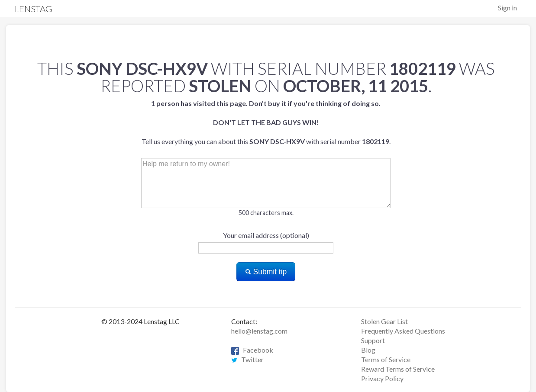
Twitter (247, 359)
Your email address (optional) (266, 235)
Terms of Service (386, 359)
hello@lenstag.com (259, 331)
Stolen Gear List (384, 321)
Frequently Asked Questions (403, 331)
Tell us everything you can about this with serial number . (266, 122)
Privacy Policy (382, 378)
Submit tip (266, 272)
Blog (368, 350)
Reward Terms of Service (398, 369)
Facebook (252, 350)
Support (373, 340)
